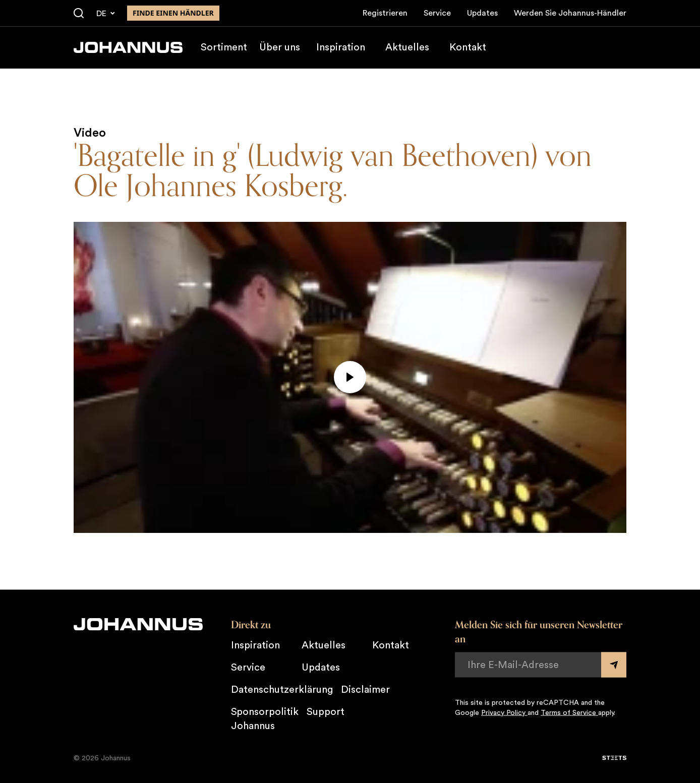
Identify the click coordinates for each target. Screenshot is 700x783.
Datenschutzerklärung (282, 689)
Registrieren (385, 13)
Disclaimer (365, 689)
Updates (482, 13)
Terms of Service (569, 712)
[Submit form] (614, 665)
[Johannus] (128, 47)
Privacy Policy (504, 712)
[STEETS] (614, 758)
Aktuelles (407, 47)
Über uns (280, 47)
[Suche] (79, 14)
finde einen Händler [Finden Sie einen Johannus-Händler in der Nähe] (173, 13)
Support (326, 711)
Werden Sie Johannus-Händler (570, 13)
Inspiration (341, 47)
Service (437, 13)
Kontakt (468, 47)
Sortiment (224, 47)
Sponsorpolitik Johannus (265, 718)
